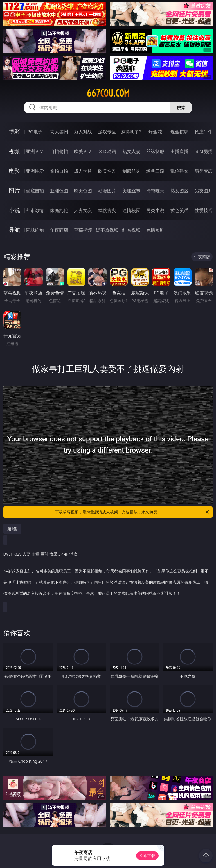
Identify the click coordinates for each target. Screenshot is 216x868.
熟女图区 (179, 191)
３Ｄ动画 (107, 151)
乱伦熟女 (179, 171)
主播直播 (179, 151)
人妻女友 (83, 210)
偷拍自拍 (59, 171)
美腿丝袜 (131, 191)
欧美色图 (83, 191)
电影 (14, 171)
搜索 (181, 108)
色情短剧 (155, 230)
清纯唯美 (155, 191)
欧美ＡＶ (83, 151)
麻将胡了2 (131, 132)
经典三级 (155, 171)
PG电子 (35, 132)
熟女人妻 (131, 151)
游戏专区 (107, 132)
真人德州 (59, 132)
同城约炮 (35, 230)
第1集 (12, 529)
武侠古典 (107, 210)
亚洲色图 (59, 191)
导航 (14, 230)
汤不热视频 (107, 230)
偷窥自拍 (35, 191)
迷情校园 (131, 210)
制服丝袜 (131, 171)
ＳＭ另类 (204, 151)
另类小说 (155, 210)
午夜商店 (59, 230)
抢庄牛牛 (204, 132)
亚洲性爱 (35, 171)
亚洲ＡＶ (35, 151)
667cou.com (108, 93)
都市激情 (35, 210)
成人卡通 (83, 171)
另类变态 (204, 171)
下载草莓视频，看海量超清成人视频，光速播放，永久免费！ (132, 512)
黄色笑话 (179, 210)
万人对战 (83, 132)
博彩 (14, 132)
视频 (14, 151)
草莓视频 (83, 230)
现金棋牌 (179, 132)
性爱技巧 (204, 210)
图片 (14, 190)
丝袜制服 (155, 151)
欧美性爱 (107, 171)
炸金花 (155, 132)
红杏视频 (131, 230)
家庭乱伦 (59, 210)
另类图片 (204, 191)
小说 (14, 210)
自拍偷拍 (59, 151)
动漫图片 (107, 191)
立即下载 (147, 856)
